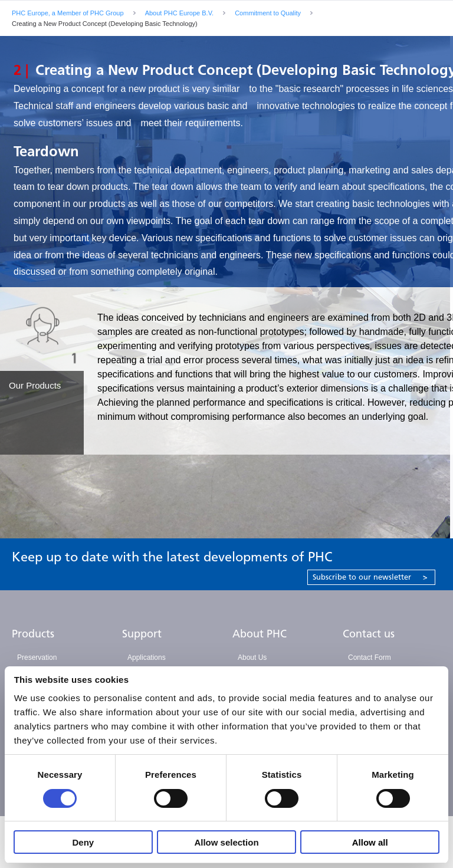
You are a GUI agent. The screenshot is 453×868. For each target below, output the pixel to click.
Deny (83, 842)
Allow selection (226, 842)
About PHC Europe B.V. (179, 13)
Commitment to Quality (268, 13)
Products (33, 634)
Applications (147, 657)
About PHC (260, 634)
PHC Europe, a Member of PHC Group (68, 13)
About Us (252, 657)
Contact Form (370, 657)
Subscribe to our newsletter (370, 577)
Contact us (369, 634)
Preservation (37, 657)
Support (142, 634)
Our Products (35, 385)
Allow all (370, 842)
